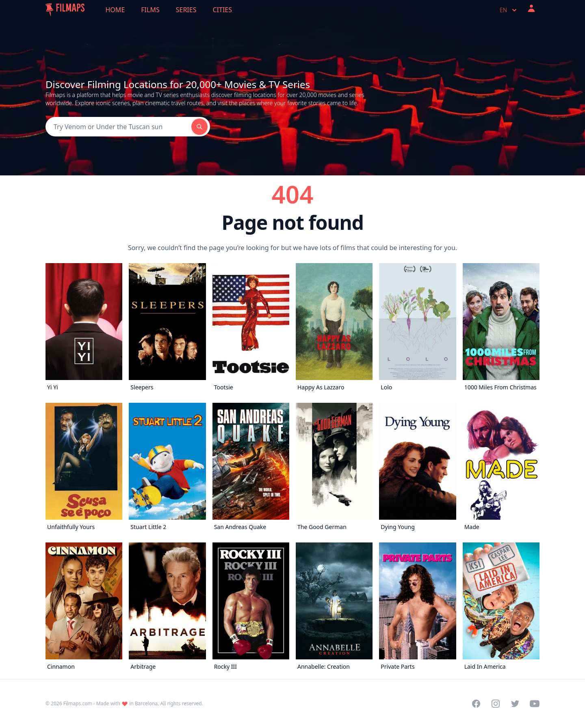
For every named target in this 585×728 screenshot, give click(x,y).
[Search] (118, 127)
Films (150, 10)
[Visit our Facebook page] (476, 704)
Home (115, 10)
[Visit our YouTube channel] (535, 704)
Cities (222, 10)
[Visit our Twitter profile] (515, 704)
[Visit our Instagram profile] (496, 704)
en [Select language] (509, 10)
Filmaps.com (78, 703)
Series (186, 10)
